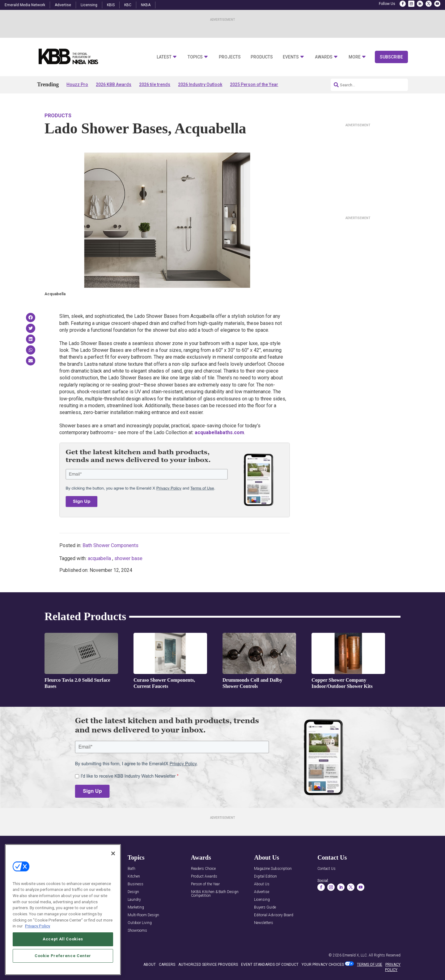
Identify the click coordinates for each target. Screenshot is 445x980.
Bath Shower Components (110, 545)
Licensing (89, 5)
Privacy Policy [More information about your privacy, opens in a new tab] (38, 943)
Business (136, 884)
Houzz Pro (77, 84)
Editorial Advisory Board (274, 915)
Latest (164, 57)
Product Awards (204, 876)
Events (291, 57)
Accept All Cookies (63, 956)
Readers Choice (203, 869)
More (355, 57)
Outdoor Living (140, 923)
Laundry (134, 900)
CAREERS (167, 965)
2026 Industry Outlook (200, 84)
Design (133, 892)
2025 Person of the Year (254, 84)
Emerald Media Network (25, 5)
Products (262, 57)
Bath (131, 869)
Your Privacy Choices (323, 965)
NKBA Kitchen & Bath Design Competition (215, 894)
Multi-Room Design (143, 915)
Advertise (63, 5)
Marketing (136, 907)
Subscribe (391, 57)
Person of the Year (205, 884)
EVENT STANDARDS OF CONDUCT (270, 965)
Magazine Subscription (273, 869)
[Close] (113, 870)
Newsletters (264, 923)
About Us (262, 884)
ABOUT (150, 965)
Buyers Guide (265, 907)
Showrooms (137, 931)
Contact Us (326, 869)
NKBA (146, 5)
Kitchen (134, 876)
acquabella (99, 558)
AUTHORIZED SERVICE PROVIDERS (208, 965)
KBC (128, 5)
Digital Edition (265, 876)
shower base (128, 558)
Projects (230, 57)
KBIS (111, 5)
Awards (324, 57)
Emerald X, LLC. (355, 955)
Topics (195, 57)
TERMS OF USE (370, 965)
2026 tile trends (155, 84)
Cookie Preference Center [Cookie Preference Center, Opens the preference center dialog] (63, 972)
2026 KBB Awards (114, 84)
